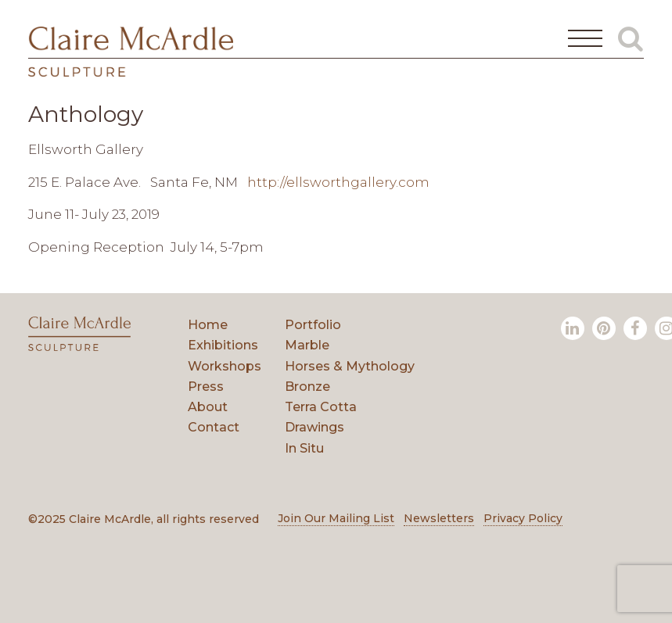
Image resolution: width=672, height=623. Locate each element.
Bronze (307, 387)
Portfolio (313, 325)
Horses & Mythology (350, 366)
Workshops (225, 366)
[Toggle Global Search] (631, 38)
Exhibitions (223, 345)
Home (208, 325)
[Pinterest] (604, 328)
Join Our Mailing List (336, 518)
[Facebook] (635, 328)
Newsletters (439, 518)
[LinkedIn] (573, 328)
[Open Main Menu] (585, 38)
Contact (214, 427)
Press (206, 387)
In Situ (304, 448)
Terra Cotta (321, 407)
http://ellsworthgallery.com (338, 182)
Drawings (314, 427)
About (208, 407)
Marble (307, 345)
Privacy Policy (523, 518)
